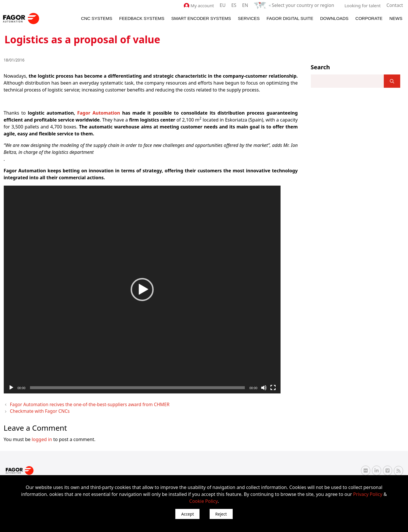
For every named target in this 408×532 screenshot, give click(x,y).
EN (249, 5)
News (396, 18)
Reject (221, 514)
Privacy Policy (368, 494)
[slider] (137, 387)
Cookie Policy (203, 501)
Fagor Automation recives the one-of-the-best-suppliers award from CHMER (79, 404)
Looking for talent (363, 5)
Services (249, 18)
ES (239, 5)
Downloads (334, 18)
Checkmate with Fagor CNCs (36, 409)
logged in (42, 437)
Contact (395, 5)
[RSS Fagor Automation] (398, 469)
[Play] (11, 387)
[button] (142, 289)
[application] (142, 289)
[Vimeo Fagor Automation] (388, 468)
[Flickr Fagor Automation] (366, 468)
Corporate (369, 18)
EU (228, 5)
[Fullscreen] (273, 387)
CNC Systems (97, 18)
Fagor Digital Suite (290, 18)
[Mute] (264, 387)
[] (392, 81)
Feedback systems (142, 18)
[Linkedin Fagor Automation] (377, 468)
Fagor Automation (99, 112)
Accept (187, 514)
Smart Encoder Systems (201, 18)
